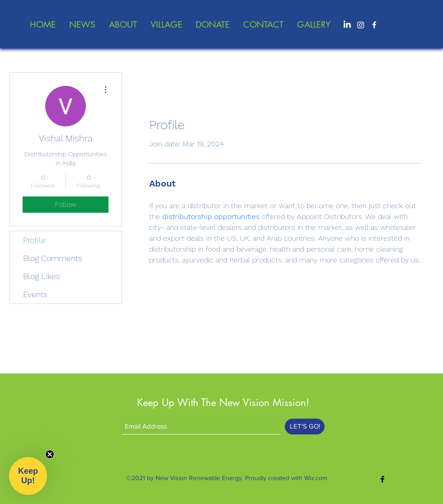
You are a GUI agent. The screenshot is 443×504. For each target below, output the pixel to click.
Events (35, 294)
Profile (34, 240)
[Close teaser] (50, 454)
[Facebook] (374, 25)
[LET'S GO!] (305, 427)
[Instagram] (361, 25)
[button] (28, 476)
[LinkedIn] (347, 25)
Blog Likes (42, 276)
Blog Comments (53, 258)
